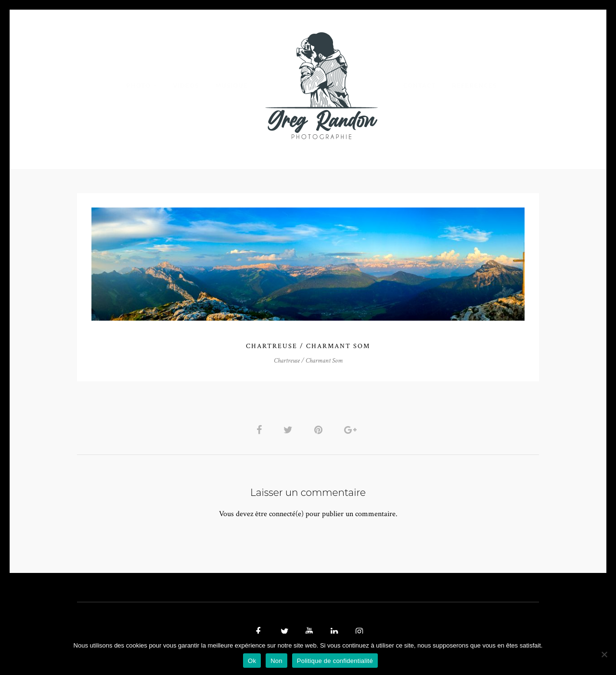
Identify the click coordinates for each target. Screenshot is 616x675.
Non (276, 661)
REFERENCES (475, 85)
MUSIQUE (232, 85)
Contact (419, 85)
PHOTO (138, 85)
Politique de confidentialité (335, 661)
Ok (252, 661)
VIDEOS (186, 85)
